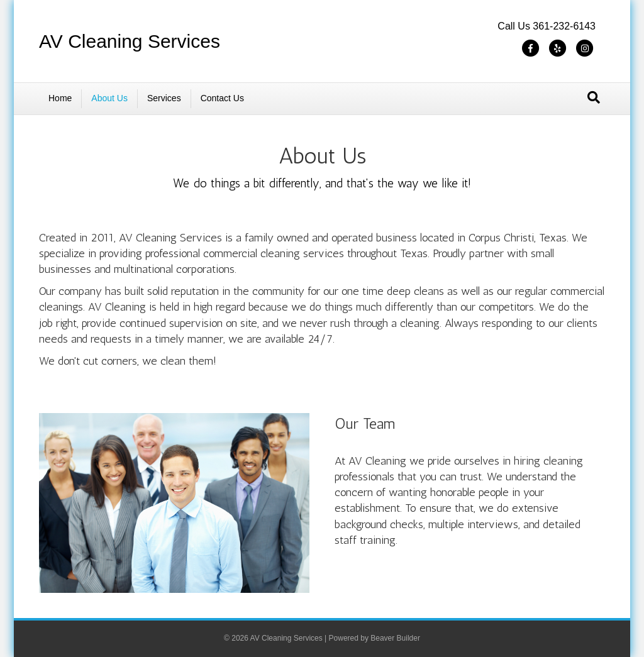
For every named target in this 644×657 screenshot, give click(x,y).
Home (60, 98)
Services (164, 98)
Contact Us (222, 98)
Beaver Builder (395, 638)
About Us (109, 98)
